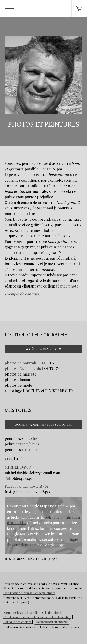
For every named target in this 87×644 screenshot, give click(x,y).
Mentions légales (15, 613)
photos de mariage (21, 374)
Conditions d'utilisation (44, 613)
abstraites (30, 449)
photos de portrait (20, 363)
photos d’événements (23, 368)
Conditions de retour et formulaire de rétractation (37, 617)
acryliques (30, 444)
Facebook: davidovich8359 (26, 486)
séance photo (67, 286)
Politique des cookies (18, 622)
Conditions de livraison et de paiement (29, 593)
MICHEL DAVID (18, 467)
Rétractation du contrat (52, 622)
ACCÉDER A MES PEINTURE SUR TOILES (44, 424)
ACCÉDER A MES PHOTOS (43, 349)
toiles (33, 438)
